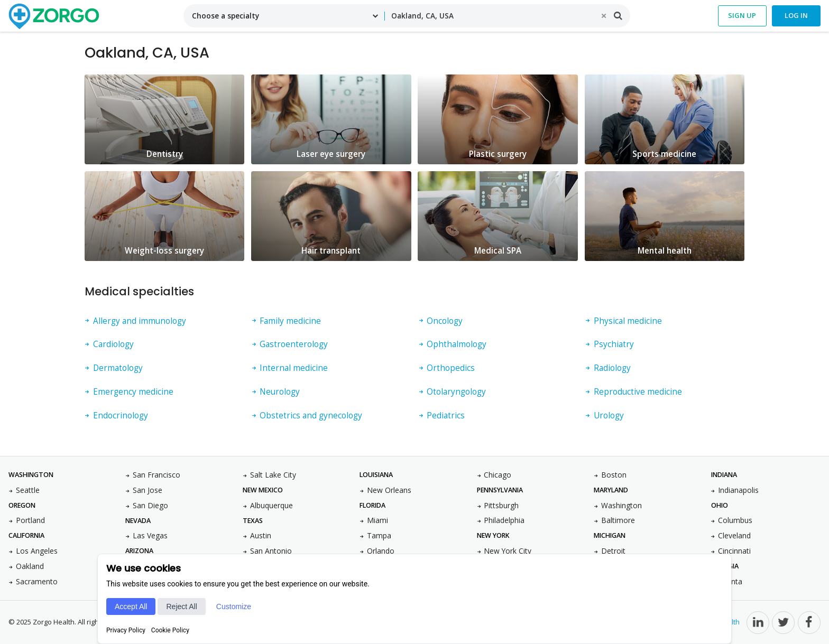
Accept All (131, 606)
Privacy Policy (126, 630)
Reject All (181, 606)
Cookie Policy (170, 630)
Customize (234, 606)
